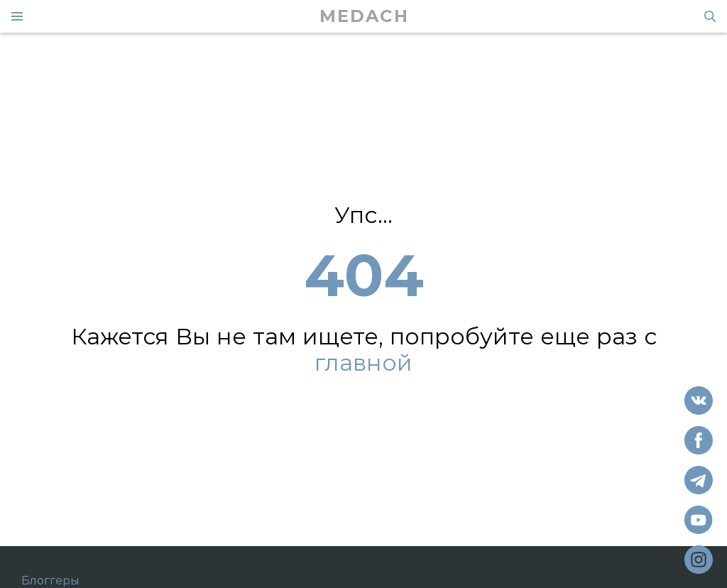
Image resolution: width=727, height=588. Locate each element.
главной (363, 363)
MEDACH (364, 16)
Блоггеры (50, 581)
